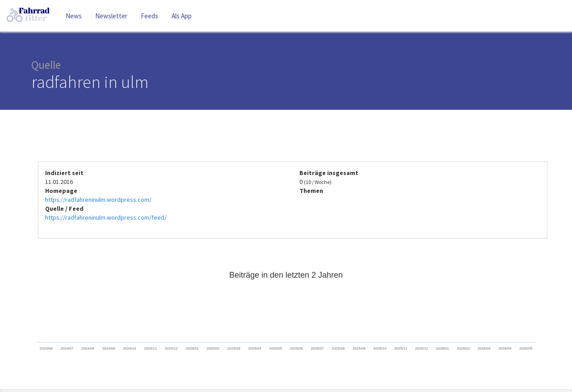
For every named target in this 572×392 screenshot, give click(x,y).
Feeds (149, 16)
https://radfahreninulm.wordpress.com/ (98, 200)
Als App (182, 16)
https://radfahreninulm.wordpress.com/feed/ (106, 217)
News (74, 16)
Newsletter (111, 16)
